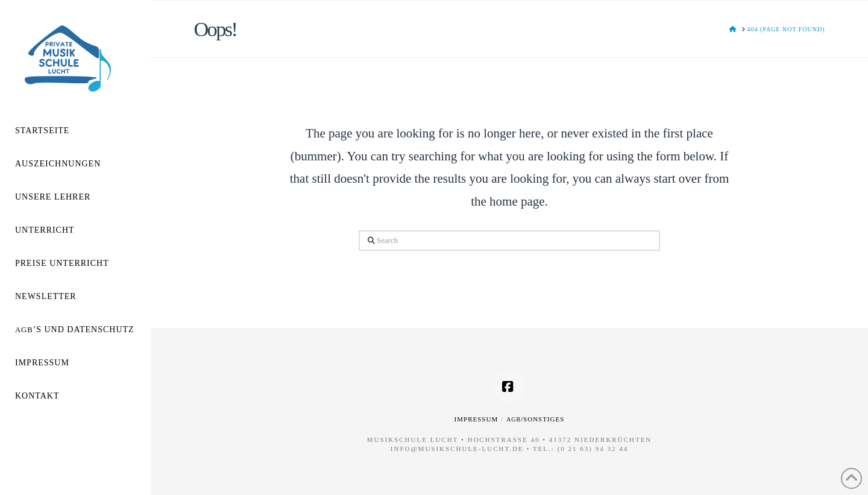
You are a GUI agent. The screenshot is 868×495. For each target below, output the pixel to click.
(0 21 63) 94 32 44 (593, 449)
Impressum (476, 419)
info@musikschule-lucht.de (457, 449)
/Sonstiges (535, 419)
